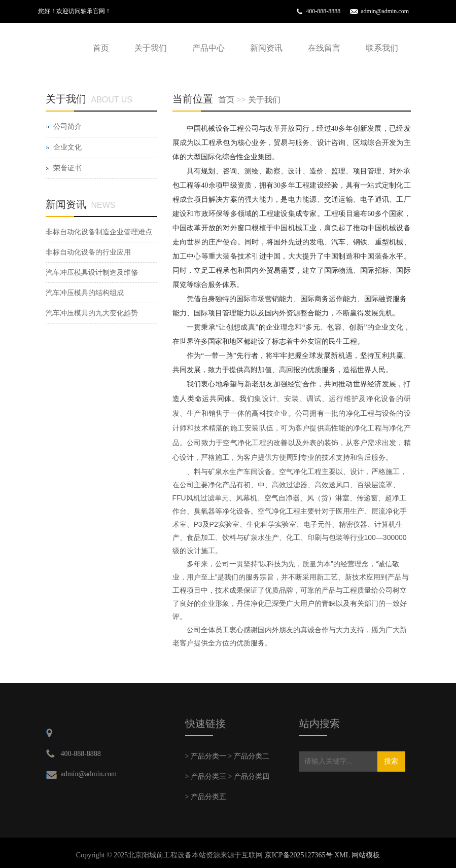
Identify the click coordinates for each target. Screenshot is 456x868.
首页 (101, 48)
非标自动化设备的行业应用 (88, 252)
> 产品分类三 (206, 776)
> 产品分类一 (206, 756)
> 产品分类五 (206, 797)
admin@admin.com (385, 11)
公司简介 (67, 126)
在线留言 (324, 48)
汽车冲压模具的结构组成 (85, 293)
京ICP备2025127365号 (299, 855)
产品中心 (208, 48)
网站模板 (366, 855)
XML (342, 855)
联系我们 (382, 48)
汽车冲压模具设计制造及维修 (92, 273)
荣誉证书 (67, 168)
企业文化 (67, 147)
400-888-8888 (323, 11)
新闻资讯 (266, 48)
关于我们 (151, 48)
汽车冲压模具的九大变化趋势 (92, 313)
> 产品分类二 (249, 756)
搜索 (391, 761)
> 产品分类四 (249, 776)
